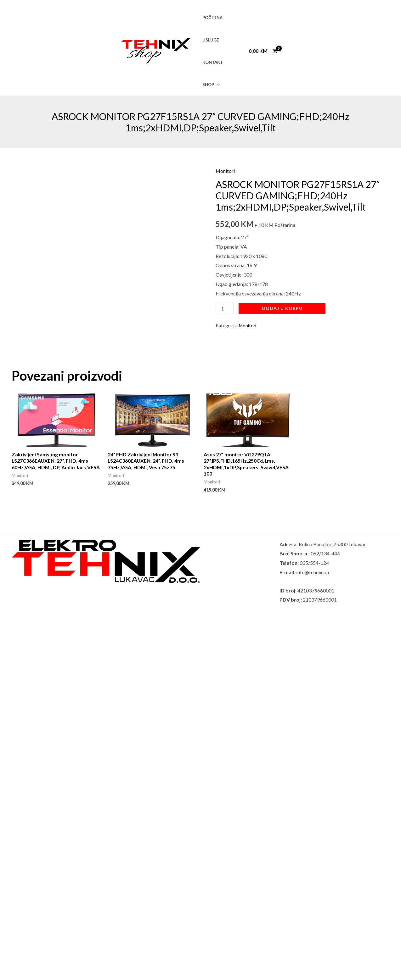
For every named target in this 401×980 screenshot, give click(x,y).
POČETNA (211, 18)
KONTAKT (211, 62)
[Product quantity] (225, 308)
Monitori (225, 171)
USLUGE (209, 40)
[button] (215, 85)
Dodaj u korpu (282, 308)
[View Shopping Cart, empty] (263, 51)
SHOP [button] (209, 85)
